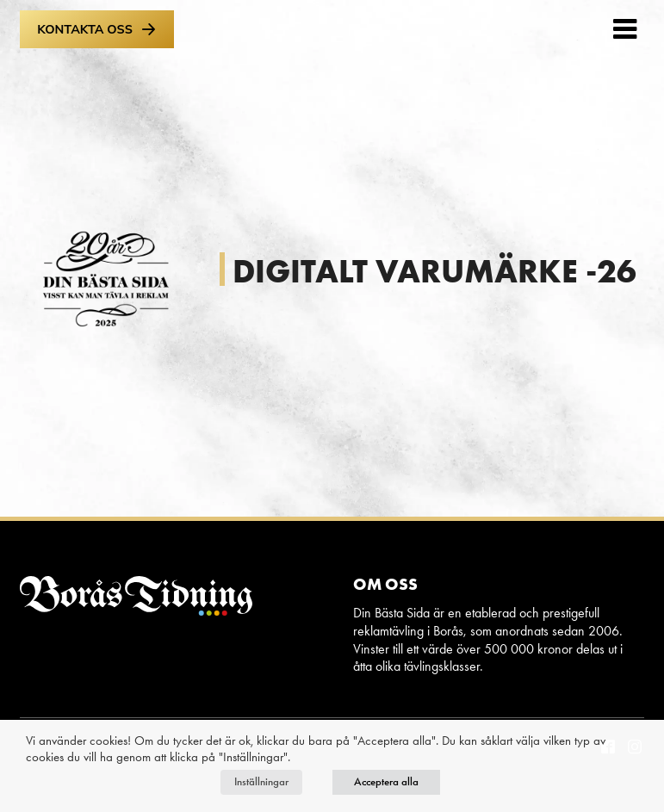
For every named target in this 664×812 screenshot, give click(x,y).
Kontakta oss (97, 29)
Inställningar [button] (261, 782)
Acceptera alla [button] (386, 782)
